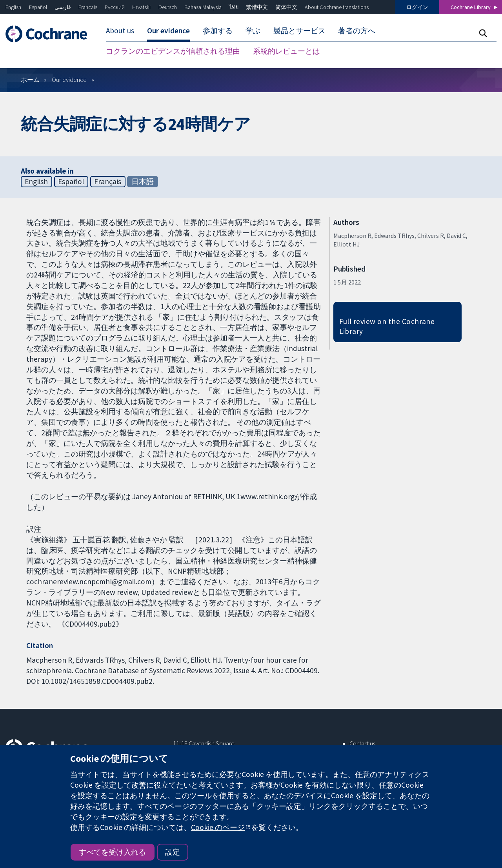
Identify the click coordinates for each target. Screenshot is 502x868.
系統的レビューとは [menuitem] (286, 51)
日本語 (143, 181)
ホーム (30, 80)
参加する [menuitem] (218, 31)
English (13, 7)
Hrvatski (141, 7)
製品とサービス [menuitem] (299, 31)
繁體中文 (257, 7)
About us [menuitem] (120, 31)
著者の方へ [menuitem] (357, 31)
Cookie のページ (218, 827)
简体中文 (286, 7)
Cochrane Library (471, 7)
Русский (115, 7)
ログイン (417, 7)
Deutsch (168, 7)
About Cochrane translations (337, 7)
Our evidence (69, 80)
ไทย (234, 7)
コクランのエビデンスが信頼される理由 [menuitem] (173, 51)
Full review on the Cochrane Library (387, 326)
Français (88, 7)
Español (38, 7)
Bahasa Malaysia (203, 7)
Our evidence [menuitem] (168, 31)
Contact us (362, 743)
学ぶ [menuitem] (253, 31)
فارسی (63, 7)
